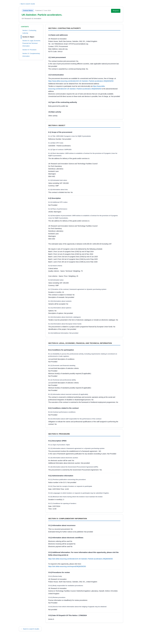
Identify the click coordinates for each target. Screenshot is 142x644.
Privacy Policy (49, 639)
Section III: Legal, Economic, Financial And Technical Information (32, 43)
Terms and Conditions (29, 639)
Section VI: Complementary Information (31, 55)
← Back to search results (27, 4)
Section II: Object (28, 37)
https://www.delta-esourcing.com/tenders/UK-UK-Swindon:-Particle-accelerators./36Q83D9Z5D (81, 81)
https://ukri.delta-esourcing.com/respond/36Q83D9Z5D (67, 566)
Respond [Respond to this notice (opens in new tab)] (116, 11)
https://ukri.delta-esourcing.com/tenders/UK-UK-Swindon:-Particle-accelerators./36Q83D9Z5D (80, 559)
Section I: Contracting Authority (29, 32)
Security (40, 639)
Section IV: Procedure (29, 50)
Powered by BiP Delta (63, 639)
